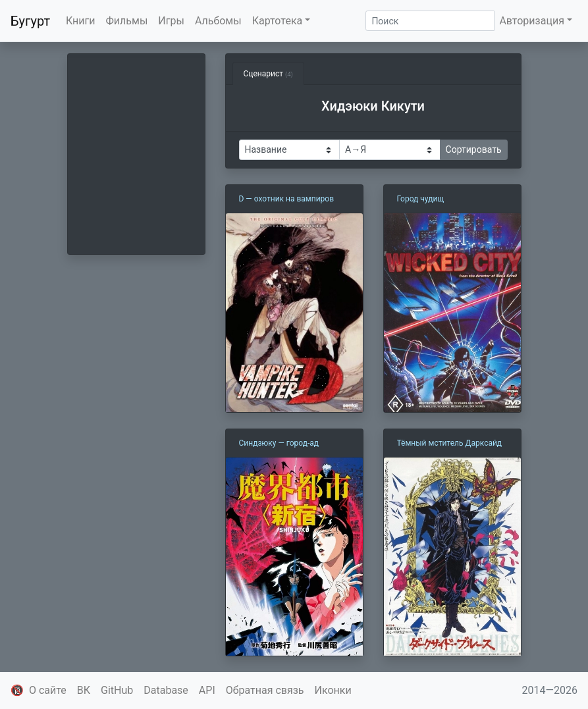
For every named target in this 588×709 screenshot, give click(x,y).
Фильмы (127, 21)
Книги (81, 21)
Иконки (333, 690)
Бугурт (30, 21)
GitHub (117, 690)
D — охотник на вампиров (287, 199)
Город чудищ (421, 199)
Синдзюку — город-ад (279, 443)
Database (166, 690)
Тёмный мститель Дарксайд (450, 443)
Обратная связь (265, 690)
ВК (84, 690)
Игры (171, 21)
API (207, 690)
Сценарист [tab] (268, 74)
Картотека (278, 21)
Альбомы (218, 21)
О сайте (48, 690)
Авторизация (532, 21)
